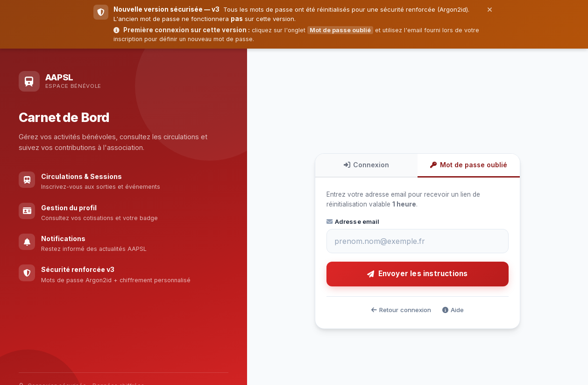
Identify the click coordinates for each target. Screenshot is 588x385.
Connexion (366, 165)
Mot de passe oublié (468, 165)
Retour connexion (401, 310)
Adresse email (353, 221)
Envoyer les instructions (417, 274)
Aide (453, 310)
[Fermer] (489, 9)
